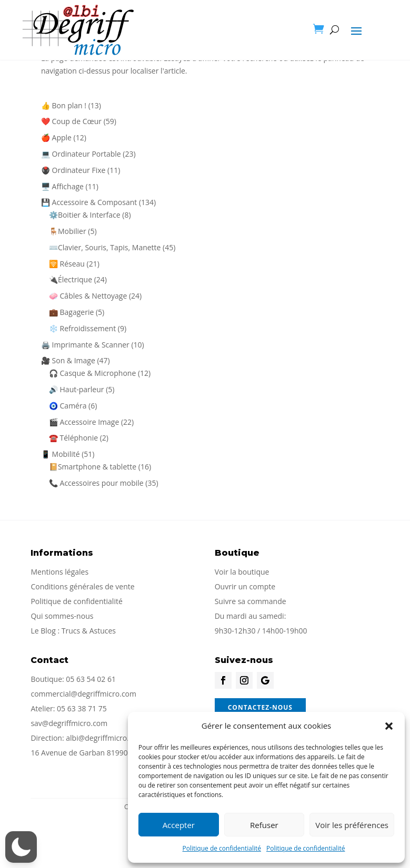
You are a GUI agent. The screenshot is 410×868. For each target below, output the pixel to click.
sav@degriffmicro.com (69, 723)
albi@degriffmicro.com (105, 738)
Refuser (264, 825)
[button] (389, 726)
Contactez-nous (260, 707)
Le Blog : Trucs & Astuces (73, 631)
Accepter (179, 825)
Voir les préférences (352, 825)
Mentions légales (59, 572)
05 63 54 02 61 (91, 679)
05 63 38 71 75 (82, 708)
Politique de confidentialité (222, 848)
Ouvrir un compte (245, 586)
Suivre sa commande (251, 601)
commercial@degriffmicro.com (83, 694)
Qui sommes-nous (62, 616)
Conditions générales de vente (82, 586)
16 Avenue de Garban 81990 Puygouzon (99, 753)
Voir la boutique (242, 572)
